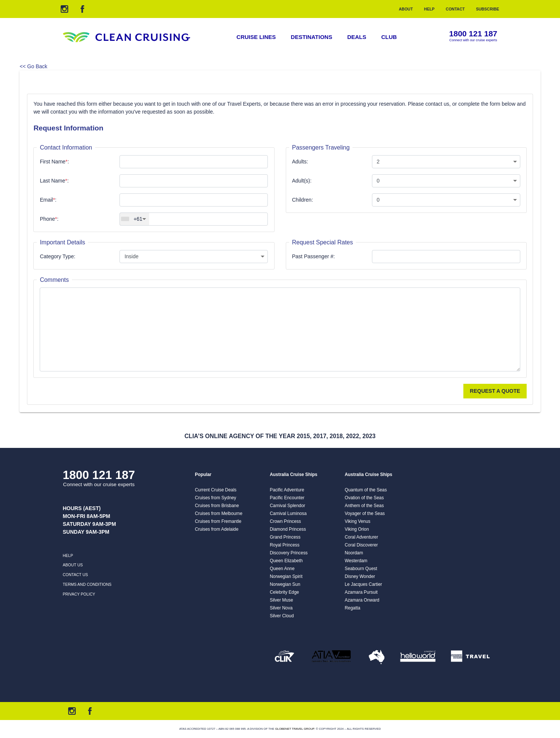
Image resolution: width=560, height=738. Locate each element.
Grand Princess (285, 537)
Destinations (311, 37)
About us (73, 565)
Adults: (300, 162)
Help (429, 9)
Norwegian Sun (285, 584)
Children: (303, 200)
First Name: (54, 162)
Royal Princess (284, 545)
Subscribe (488, 9)
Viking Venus (358, 521)
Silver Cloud (282, 616)
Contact (455, 9)
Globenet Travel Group (294, 729)
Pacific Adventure (287, 490)
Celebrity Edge (284, 592)
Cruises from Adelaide (217, 529)
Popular (203, 475)
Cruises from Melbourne (219, 513)
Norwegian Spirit (286, 576)
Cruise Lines (256, 37)
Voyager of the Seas (365, 513)
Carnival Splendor (287, 506)
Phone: (49, 219)
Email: (48, 200)
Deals (357, 37)
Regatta (352, 608)
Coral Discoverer (361, 545)
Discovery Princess (289, 553)
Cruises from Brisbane (217, 506)
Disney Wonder (360, 576)
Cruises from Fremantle (218, 521)
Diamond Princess (288, 529)
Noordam (354, 553)
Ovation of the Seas (364, 498)
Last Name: (54, 181)
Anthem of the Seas (364, 506)
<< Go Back (33, 66)
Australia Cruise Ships (293, 475)
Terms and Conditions (87, 584)
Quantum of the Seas (366, 490)
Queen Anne (282, 569)
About (406, 9)
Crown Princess (285, 521)
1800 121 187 (473, 34)
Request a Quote (495, 391)
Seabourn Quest (361, 569)
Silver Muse (281, 600)
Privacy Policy (79, 594)
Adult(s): (302, 181)
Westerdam (356, 561)
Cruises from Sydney (215, 498)
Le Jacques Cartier (363, 584)
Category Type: (57, 256)
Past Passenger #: (314, 256)
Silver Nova (281, 608)
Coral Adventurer (361, 537)
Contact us (75, 575)
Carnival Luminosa (288, 513)
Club (389, 37)
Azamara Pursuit (361, 592)
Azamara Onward (362, 600)
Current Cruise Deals (216, 490)
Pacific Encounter (287, 498)
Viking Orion (357, 529)
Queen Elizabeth (286, 561)
